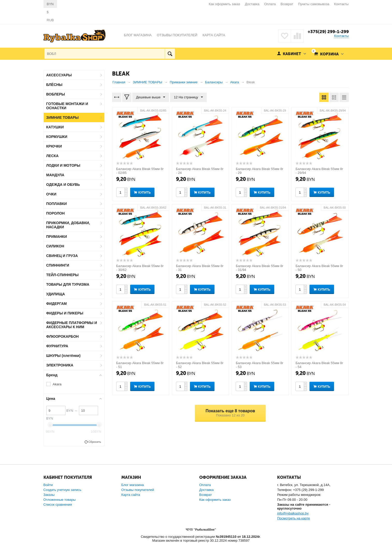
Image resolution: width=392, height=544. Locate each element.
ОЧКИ (51, 194)
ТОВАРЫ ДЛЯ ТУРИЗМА (68, 284)
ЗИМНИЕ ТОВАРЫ (63, 117)
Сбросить (95, 442)
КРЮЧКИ (54, 146)
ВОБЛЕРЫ (56, 94)
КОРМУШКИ (57, 137)
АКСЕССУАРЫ (59, 75)
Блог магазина (133, 485)
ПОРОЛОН (56, 213)
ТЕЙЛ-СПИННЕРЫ (62, 275)
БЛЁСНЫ (54, 85)
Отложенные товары (60, 500)
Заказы (49, 495)
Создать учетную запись (62, 490)
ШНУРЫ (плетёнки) (64, 356)
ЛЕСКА (53, 156)
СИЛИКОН (55, 246)
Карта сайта (131, 495)
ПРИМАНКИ (57, 237)
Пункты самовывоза (314, 4)
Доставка (252, 4)
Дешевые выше (151, 97)
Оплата (270, 4)
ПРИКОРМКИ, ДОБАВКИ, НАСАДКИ (68, 225)
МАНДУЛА (55, 175)
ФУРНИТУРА (57, 346)
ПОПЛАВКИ (57, 204)
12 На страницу (188, 97)
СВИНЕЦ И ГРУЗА (62, 256)
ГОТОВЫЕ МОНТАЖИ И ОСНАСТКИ (67, 106)
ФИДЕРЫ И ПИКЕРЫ (65, 313)
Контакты (341, 4)
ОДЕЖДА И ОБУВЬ (63, 185)
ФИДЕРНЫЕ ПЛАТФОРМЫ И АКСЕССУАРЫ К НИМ (72, 325)
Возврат (287, 4)
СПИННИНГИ (58, 265)
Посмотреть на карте (293, 518)
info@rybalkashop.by (293, 513)
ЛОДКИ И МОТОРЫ (63, 165)
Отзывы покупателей (138, 490)
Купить (144, 193)
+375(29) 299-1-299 (328, 32)
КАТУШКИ (55, 127)
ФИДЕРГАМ (57, 304)
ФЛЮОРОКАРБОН (63, 336)
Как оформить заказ (224, 4)
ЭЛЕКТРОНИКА (60, 365)
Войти (48, 485)
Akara (57, 384)
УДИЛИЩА (56, 294)
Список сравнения (58, 505)
